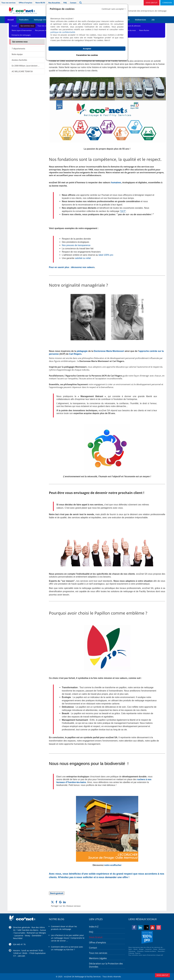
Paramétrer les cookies (87, 55)
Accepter (87, 49)
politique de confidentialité (63, 32)
